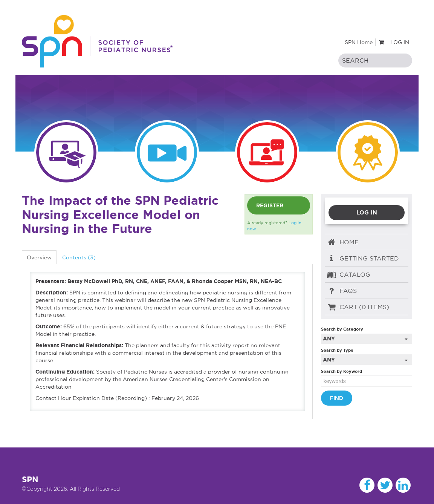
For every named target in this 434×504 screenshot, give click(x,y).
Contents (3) (79, 257)
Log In (400, 42)
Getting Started (363, 258)
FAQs (342, 291)
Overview (39, 257)
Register (270, 205)
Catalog (348, 274)
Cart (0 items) (358, 307)
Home (343, 242)
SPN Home (359, 42)
